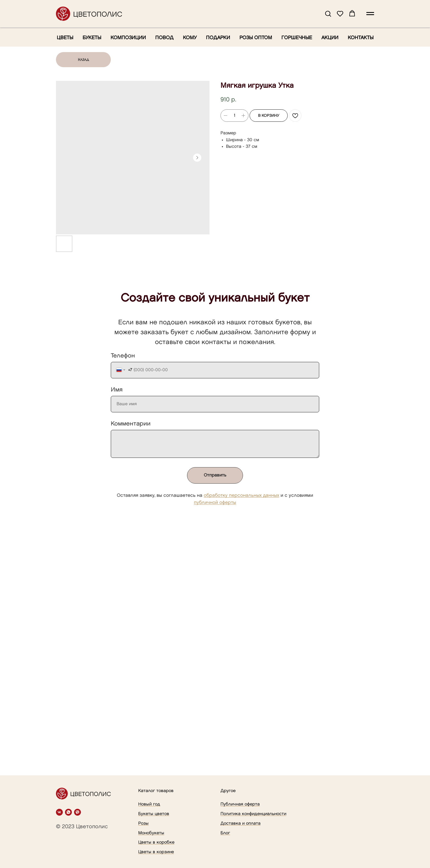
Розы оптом (256, 38)
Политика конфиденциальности (253, 814)
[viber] (77, 812)
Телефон (123, 356)
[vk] (59, 812)
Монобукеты (151, 833)
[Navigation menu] (370, 14)
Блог (225, 833)
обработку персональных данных (241, 495)
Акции (330, 38)
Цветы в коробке (156, 842)
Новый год (149, 804)
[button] (328, 13)
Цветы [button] (65, 38)
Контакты (361, 38)
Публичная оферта (240, 804)
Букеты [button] (92, 38)
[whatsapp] (68, 812)
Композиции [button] (128, 38)
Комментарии (131, 424)
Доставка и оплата (241, 823)
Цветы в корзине (156, 852)
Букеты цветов (154, 814)
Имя (117, 390)
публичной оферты (215, 503)
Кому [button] (190, 38)
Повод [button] (164, 38)
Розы (143, 823)
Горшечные (297, 38)
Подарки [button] (218, 38)
